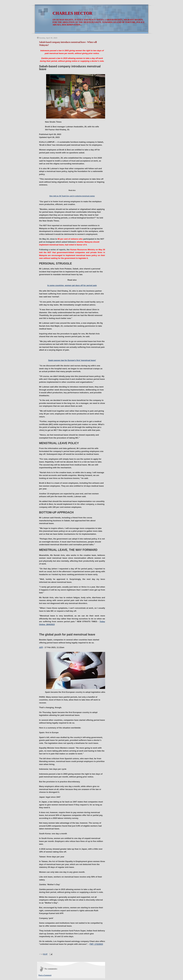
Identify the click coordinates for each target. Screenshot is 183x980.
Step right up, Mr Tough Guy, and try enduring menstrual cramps (72, 196)
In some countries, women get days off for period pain (72, 285)
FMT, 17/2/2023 (96, 944)
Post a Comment (45, 975)
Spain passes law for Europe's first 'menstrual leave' (72, 360)
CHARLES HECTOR (73, 13)
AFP (41, 647)
